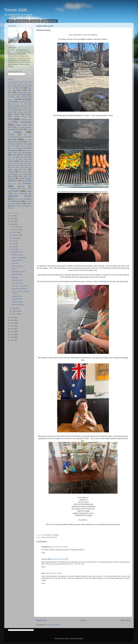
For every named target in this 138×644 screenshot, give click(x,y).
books (19, 90)
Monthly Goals (16, 153)
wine (10, 204)
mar (12, 148)
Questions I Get (17, 299)
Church (11, 102)
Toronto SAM (16, 10)
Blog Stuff (19, 88)
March (14, 308)
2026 (12, 216)
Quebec (27, 167)
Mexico (14, 269)
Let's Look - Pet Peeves (19, 286)
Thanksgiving (12, 189)
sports (14, 181)
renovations (24, 172)
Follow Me (35, 21)
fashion (28, 114)
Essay (10, 112)
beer (26, 86)
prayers (17, 165)
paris (30, 161)
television (21, 186)
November (16, 230)
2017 (12, 332)
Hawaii (29, 130)
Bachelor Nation (23, 84)
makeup (29, 146)
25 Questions (12, 82)
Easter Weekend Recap (19, 289)
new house (12, 157)
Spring (43, 537)
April (14, 249)
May (14, 247)
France (29, 120)
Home (11, 21)
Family (16, 114)
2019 (12, 326)
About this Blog (22, 21)
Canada (23, 95)
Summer (27, 183)
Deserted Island (24, 106)
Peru (12, 163)
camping (13, 95)
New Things (24, 157)
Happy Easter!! (17, 296)
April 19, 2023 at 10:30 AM (59, 547)
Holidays (11, 134)
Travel (29, 191)
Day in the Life (20, 104)
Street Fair (12, 184)
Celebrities (12, 97)
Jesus (29, 137)
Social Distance (25, 178)
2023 (12, 224)
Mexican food (27, 151)
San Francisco (19, 174)
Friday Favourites (21, 122)
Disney (20, 108)
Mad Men (21, 146)
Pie (22, 163)
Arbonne (22, 82)
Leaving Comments (49, 21)
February (15, 311)
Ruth (43, 573)
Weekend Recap (52, 537)
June (14, 244)
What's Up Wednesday (19, 258)
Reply (43, 553)
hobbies (18, 132)
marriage (19, 148)
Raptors (11, 170)
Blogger (81, 639)
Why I (27, 201)
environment (26, 110)
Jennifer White (46, 559)
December (16, 227)
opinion (22, 161)
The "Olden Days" (18, 283)
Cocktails (21, 102)
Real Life (22, 170)
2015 (12, 337)
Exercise (20, 112)
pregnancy (28, 165)
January (15, 314)
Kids (15, 139)
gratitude (19, 127)
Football (22, 120)
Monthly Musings (17, 255)
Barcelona (11, 86)
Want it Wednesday (20, 194)
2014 (12, 340)
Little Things (24, 144)
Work (29, 203)
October (15, 232)
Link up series (17, 142)
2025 (12, 219)
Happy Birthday (17, 129)
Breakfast (20, 92)
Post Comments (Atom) (53, 625)
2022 (12, 317)
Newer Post (41, 620)
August (15, 238)
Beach (19, 86)
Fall (30, 112)
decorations (12, 106)
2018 (12, 329)
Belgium (10, 88)
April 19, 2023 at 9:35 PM (60, 559)
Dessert (11, 108)
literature (13, 144)
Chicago (10, 100)
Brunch (29, 93)
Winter (18, 203)
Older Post (125, 620)
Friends (18, 125)
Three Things (27, 189)
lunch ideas (12, 146)
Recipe (11, 172)
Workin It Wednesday (19, 206)
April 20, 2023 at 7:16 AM (53, 573)
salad (10, 174)
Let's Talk (28, 140)
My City (24, 155)
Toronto (15, 191)
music (14, 155)
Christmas (20, 99)
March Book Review (18, 305)
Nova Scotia (23, 159)
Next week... (16, 263)
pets (17, 163)
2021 (12, 320)
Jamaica (22, 137)
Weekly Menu (19, 199)
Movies (29, 153)
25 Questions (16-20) (19, 272)
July (14, 241)
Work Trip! (15, 277)
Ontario (11, 161)
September (16, 235)
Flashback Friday (20, 117)
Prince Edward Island (17, 167)
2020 (12, 323)
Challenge (24, 97)
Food (11, 119)
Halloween (28, 127)
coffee (29, 102)
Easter (16, 110)
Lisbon (29, 142)
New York (11, 159)
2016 (12, 334)
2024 (12, 221)
